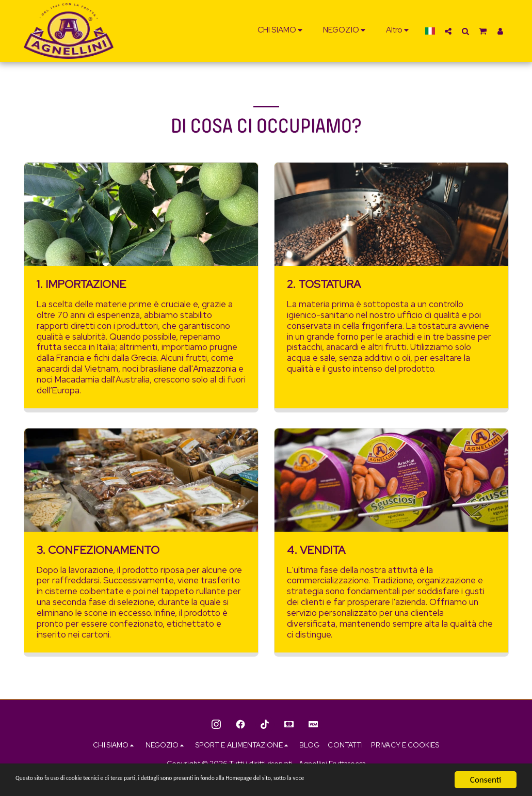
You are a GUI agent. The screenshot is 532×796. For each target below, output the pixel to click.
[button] (281, 31)
